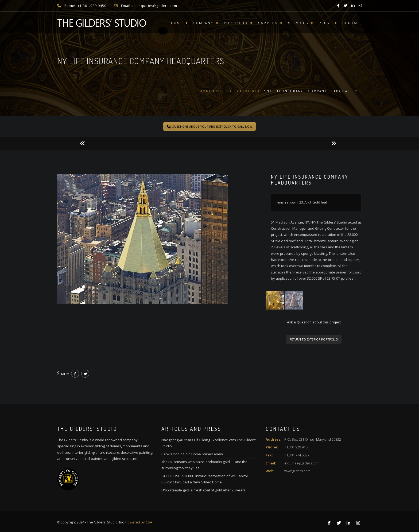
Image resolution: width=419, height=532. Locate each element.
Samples (268, 23)
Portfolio (236, 23)
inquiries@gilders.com (302, 463)
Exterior (253, 91)
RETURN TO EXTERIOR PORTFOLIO (314, 339)
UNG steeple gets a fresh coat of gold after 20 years (203, 490)
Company (203, 23)
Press (325, 23)
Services (298, 23)
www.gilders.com (297, 471)
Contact (352, 23)
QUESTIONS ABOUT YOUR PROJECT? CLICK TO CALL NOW (210, 126)
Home (177, 23)
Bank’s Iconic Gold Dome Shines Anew (192, 454)
